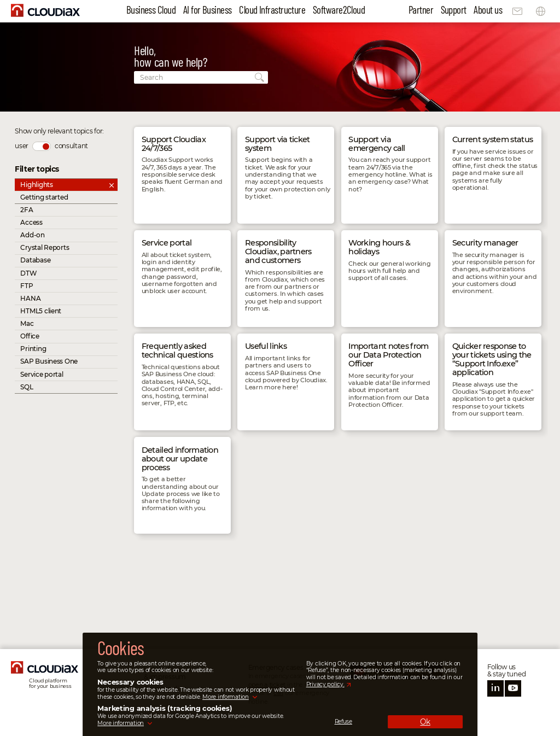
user (22, 146)
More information (226, 697)
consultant (71, 146)
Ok (425, 722)
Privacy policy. (325, 684)
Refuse (343, 722)
